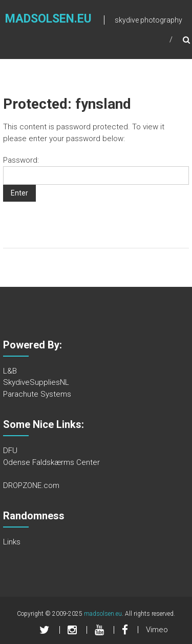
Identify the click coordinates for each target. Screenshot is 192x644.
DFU (10, 451)
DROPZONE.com (31, 485)
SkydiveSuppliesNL (36, 382)
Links (12, 542)
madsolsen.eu (48, 19)
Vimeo (157, 630)
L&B (10, 371)
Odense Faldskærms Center (51, 462)
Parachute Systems (37, 394)
